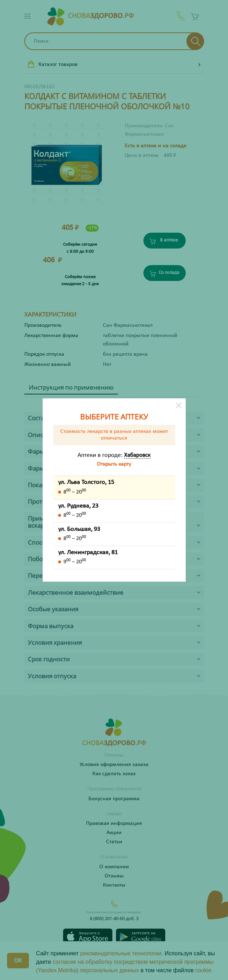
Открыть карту (114, 464)
